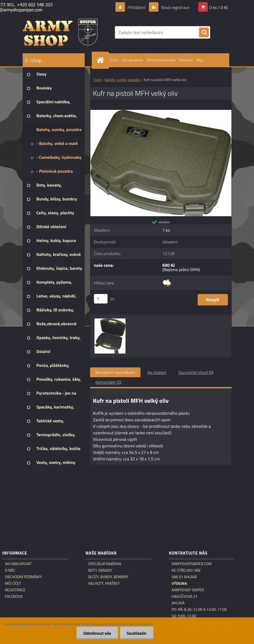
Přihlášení (137, 7)
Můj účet (13, 583)
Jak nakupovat (132, 60)
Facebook (14, 596)
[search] (204, 33)
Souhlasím (137, 633)
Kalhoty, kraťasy (104, 583)
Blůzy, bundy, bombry (108, 577)
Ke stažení (157, 372)
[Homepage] (102, 60)
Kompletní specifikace (115, 372)
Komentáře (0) (108, 382)
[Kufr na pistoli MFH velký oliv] (161, 112)
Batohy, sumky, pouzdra (123, 80)
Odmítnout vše (97, 633)
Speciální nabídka (105, 564)
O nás (114, 60)
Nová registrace (175, 7)
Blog (200, 60)
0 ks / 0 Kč (219, 7)
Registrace (15, 590)
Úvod (97, 80)
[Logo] (60, 32)
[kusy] (101, 299)
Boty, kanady (100, 570)
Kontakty (186, 60)
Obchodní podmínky (161, 60)
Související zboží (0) (196, 372)
